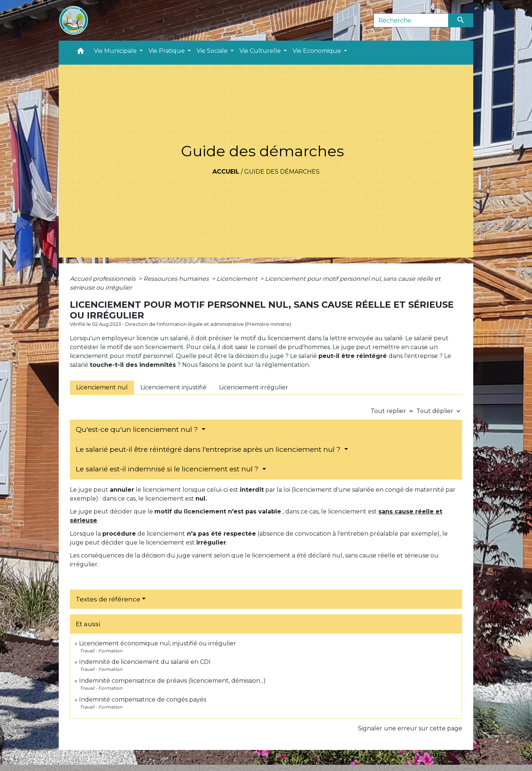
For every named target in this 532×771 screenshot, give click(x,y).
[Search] (411, 20)
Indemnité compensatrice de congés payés (143, 700)
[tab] (102, 388)
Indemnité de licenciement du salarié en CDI (145, 662)
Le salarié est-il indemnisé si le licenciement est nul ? (168, 469)
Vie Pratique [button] (167, 51)
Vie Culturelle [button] (261, 51)
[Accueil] (74, 20)
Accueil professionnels (103, 279)
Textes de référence (108, 599)
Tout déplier (439, 411)
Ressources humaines (177, 279)
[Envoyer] (461, 20)
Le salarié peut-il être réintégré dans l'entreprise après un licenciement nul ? (209, 449)
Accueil (226, 172)
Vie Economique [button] (318, 51)
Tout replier (393, 411)
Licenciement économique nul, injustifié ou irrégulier (158, 643)
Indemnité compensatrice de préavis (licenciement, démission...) (172, 681)
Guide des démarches (282, 172)
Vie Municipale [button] (116, 51)
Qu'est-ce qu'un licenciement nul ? (138, 429)
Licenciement (238, 279)
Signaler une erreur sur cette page (410, 728)
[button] (81, 53)
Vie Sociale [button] (213, 51)
